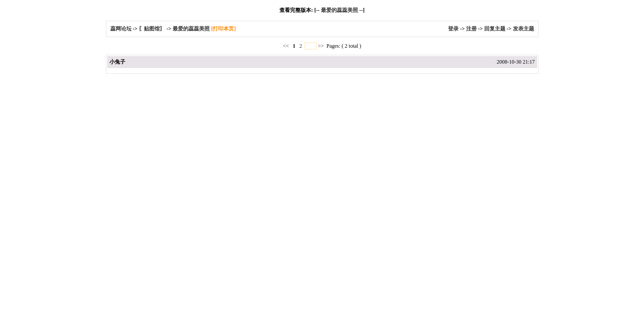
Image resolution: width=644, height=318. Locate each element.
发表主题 (523, 29)
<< (287, 46)
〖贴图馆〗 (152, 29)
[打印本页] (223, 29)
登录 (453, 29)
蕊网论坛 (121, 29)
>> (321, 46)
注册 (471, 29)
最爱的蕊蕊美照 (339, 10)
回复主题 (495, 29)
